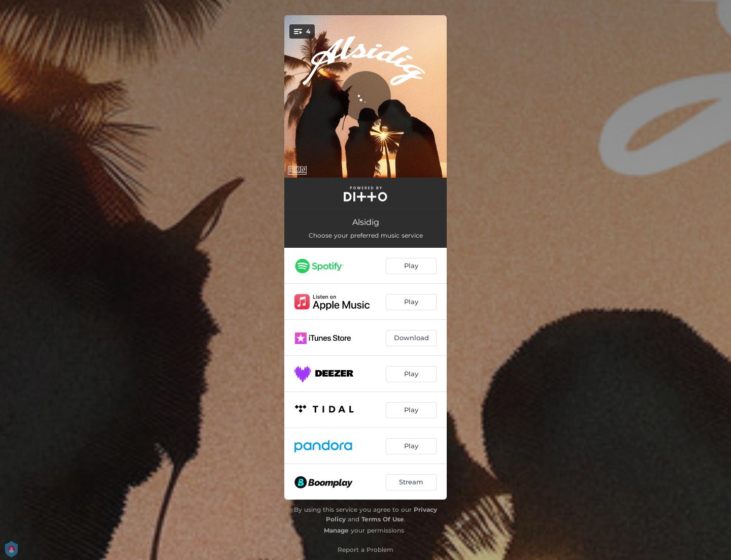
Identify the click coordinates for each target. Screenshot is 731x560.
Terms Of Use (383, 519)
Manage (336, 530)
